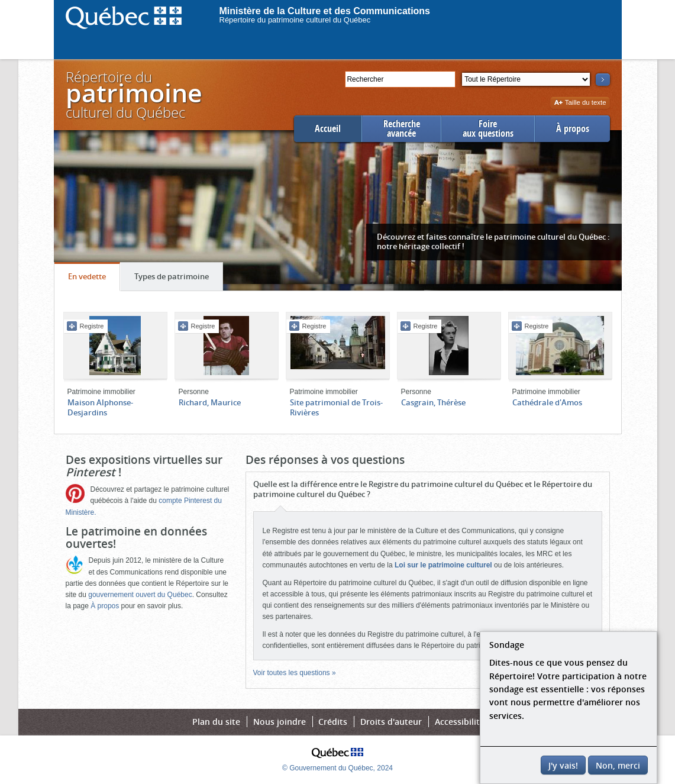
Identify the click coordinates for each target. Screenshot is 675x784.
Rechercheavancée (402, 129)
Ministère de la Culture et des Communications (325, 11)
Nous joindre (280, 722)
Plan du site (216, 722)
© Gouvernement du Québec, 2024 (337, 768)
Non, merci (618, 765)
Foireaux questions (488, 129)
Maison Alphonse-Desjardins (100, 407)
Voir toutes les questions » (295, 673)
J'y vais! (563, 765)
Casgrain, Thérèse (433, 402)
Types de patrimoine (178, 279)
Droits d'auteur (391, 722)
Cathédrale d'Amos (547, 402)
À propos (573, 129)
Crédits (333, 722)
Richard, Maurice (210, 402)
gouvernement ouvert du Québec (140, 595)
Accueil (328, 129)
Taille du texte (580, 103)
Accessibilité (460, 722)
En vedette (94, 279)
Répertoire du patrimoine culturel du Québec (295, 20)
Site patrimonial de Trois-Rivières (336, 407)
